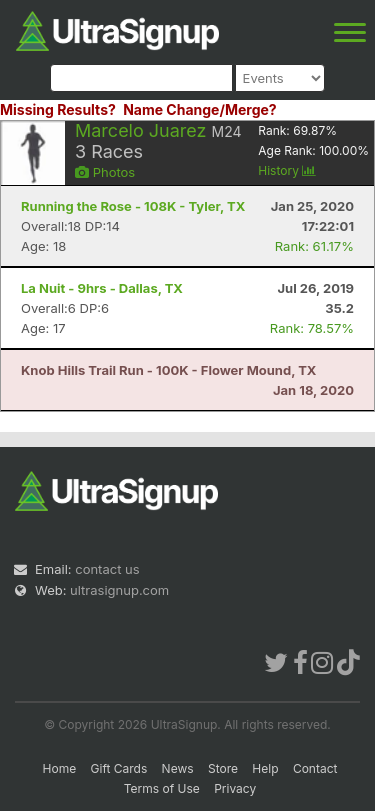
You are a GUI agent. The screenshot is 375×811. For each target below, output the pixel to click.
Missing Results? (58, 109)
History (287, 170)
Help (265, 768)
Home (60, 768)
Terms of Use (162, 788)
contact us (107, 569)
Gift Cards (119, 768)
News (178, 768)
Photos (105, 172)
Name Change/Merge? (200, 109)
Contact (315, 768)
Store (223, 768)
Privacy (235, 788)
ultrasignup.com (119, 590)
